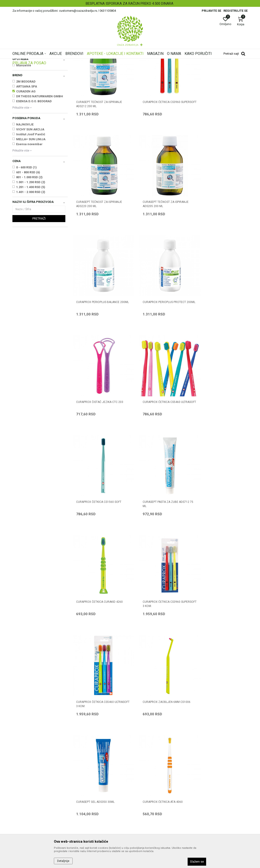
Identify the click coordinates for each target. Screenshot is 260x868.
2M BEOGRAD (26, 140)
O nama (78, 754)
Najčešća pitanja (84, 774)
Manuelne (24, 124)
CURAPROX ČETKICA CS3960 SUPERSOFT (155, 156)
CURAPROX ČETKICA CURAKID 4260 (159, 434)
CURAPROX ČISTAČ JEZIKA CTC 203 (100, 341)
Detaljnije (63, 861)
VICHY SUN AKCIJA (30, 188)
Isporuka (139, 787)
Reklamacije (141, 800)
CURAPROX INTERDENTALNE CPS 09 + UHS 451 (220, 623)
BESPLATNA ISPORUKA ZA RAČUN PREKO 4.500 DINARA (130, 4)
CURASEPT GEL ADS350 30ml (215, 527)
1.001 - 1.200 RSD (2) (31, 241)
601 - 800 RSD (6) (28, 231)
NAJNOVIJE (25, 183)
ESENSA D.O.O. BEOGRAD (34, 160)
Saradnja (79, 761)
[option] (130, 4)
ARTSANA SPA (27, 145)
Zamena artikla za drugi (150, 793)
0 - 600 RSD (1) (26, 226)
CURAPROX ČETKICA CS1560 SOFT (219, 341)
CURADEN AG (26, 150)
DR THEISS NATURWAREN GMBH (40, 155)
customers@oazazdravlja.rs (33, 789)
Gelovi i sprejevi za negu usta (33, 98)
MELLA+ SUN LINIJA (31, 198)
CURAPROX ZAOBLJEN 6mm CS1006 (160, 527)
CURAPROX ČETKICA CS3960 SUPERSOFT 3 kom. (215, 436)
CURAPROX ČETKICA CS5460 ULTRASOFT (155, 343)
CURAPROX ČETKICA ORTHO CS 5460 (157, 623)
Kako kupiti (140, 767)
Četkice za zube (26, 89)
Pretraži (39, 277)
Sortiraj (147, 69)
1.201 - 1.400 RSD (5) (31, 246)
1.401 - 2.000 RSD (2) (31, 251)
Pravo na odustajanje (148, 813)
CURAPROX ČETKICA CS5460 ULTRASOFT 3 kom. (95, 530)
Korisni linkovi (82, 780)
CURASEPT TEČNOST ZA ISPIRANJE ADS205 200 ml (99, 250)
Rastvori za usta (25, 94)
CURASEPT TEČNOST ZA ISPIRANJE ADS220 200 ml (219, 156)
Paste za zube (24, 84)
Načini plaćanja (143, 774)
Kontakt (78, 767)
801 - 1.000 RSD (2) (29, 236)
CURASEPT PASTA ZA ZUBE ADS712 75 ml (99, 436)
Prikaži (188, 69)
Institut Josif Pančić (31, 193)
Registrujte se (236, 11)
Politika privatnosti (146, 761)
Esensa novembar (29, 203)
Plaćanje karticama (147, 780)
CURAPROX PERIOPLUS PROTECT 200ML (218, 250)
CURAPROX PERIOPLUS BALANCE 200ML (158, 250)
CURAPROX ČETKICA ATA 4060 (96, 621)
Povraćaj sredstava (147, 807)
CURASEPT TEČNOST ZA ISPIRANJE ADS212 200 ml (99, 156)
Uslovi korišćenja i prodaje (151, 754)
